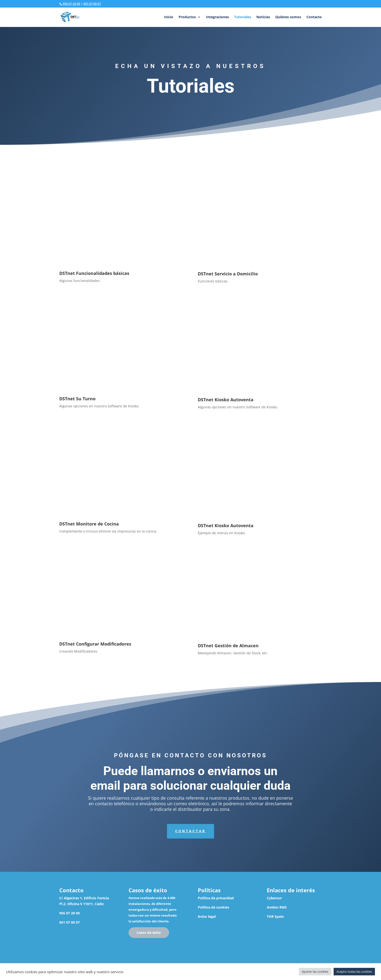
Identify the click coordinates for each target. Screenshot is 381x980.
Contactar (190, 831)
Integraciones (217, 17)
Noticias (263, 17)
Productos (187, 17)
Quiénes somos (288, 17)
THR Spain (275, 916)
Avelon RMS (277, 907)
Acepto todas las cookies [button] (354, 971)
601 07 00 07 (92, 4)
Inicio (169, 17)
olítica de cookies (215, 907)
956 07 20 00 (71, 4)
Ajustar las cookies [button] (315, 971)
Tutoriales (243, 17)
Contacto (314, 17)
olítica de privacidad (217, 898)
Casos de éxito (149, 932)
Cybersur (274, 898)
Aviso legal (207, 916)
